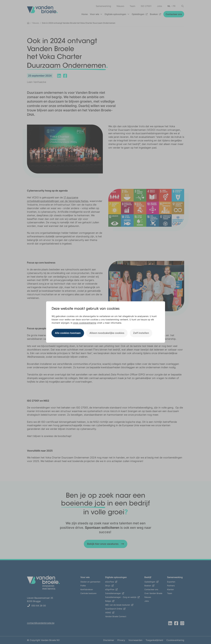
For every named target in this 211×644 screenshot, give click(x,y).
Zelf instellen (141, 333)
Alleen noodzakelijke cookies (107, 333)
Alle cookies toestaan (68, 333)
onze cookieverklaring (85, 323)
